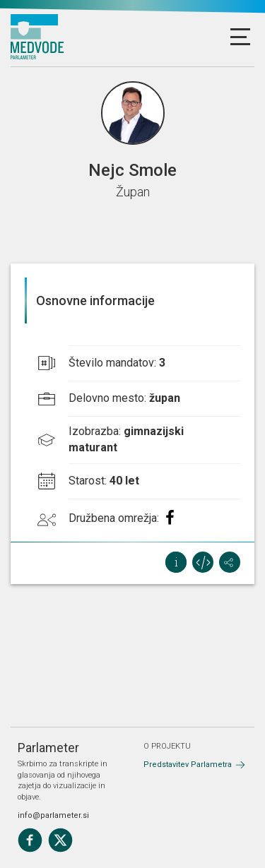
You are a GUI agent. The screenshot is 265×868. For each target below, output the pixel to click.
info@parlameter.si (53, 815)
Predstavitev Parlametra (188, 765)
